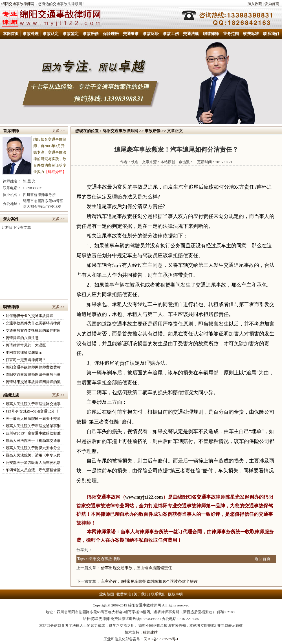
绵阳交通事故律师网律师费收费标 (33, 367)
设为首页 (272, 4)
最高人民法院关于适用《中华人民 (33, 455)
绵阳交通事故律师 (16, 4)
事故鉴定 (71, 34)
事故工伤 (171, 34)
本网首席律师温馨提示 (24, 352)
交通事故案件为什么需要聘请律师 (33, 323)
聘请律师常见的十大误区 (26, 345)
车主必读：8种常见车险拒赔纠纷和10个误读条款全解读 (149, 581)
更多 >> (58, 131)
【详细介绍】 (55, 172)
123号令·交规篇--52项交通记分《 (32, 411)
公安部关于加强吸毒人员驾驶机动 (33, 463)
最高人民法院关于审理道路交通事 (33, 404)
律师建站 (150, 632)
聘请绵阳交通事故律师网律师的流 (33, 382)
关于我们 (141, 594)
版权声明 (175, 594)
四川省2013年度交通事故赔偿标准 (33, 433)
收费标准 (251, 34)
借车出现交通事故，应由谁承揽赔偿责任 (136, 568)
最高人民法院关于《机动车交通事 (33, 441)
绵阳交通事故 (101, 497)
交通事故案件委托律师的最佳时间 (33, 330)
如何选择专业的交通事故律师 (29, 316)
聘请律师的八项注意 (22, 338)
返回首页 (263, 559)
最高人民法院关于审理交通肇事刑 (33, 426)
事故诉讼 (151, 34)
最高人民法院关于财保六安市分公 (33, 448)
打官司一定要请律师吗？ (26, 360)
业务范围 (231, 34)
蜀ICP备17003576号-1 (161, 639)
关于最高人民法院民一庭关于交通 (33, 419)
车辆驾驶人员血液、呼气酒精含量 (33, 470)
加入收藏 (255, 4)
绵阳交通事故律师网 (120, 131)
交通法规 (191, 34)
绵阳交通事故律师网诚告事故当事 (33, 375)
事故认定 (51, 34)
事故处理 (31, 34)
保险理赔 (111, 34)
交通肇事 (131, 34)
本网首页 (11, 34)
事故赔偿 (91, 34)
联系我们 (271, 34)
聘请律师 (211, 34)
